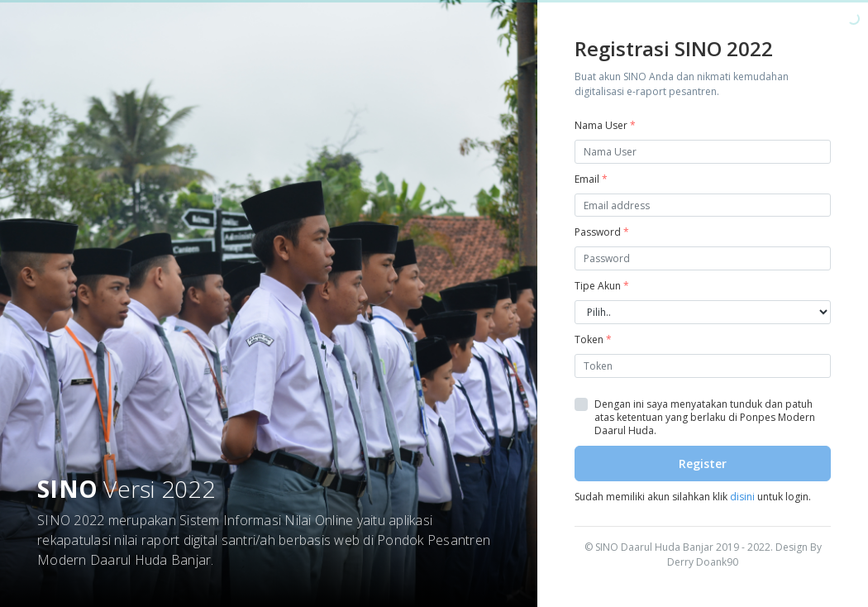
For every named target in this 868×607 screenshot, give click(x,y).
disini (742, 497)
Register (703, 464)
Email (591, 179)
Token (593, 339)
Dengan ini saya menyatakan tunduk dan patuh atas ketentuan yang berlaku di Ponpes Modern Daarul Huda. (705, 418)
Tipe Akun (602, 286)
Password (602, 232)
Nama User (605, 125)
